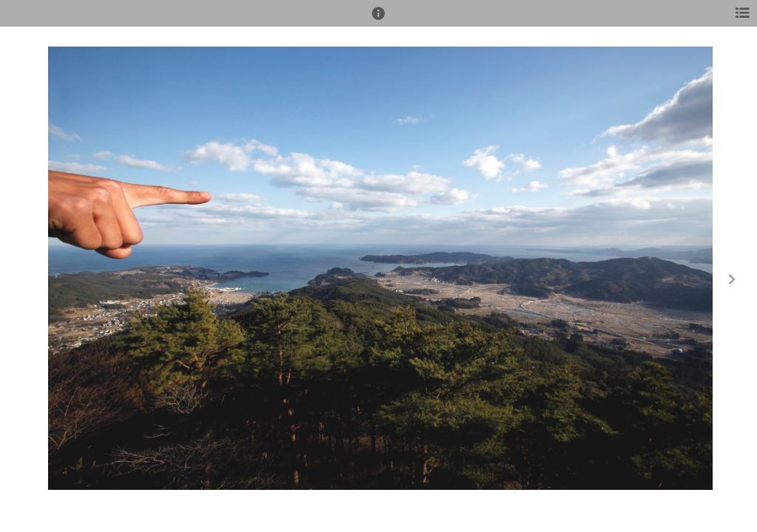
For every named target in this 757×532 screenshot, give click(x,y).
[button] (378, 20)
